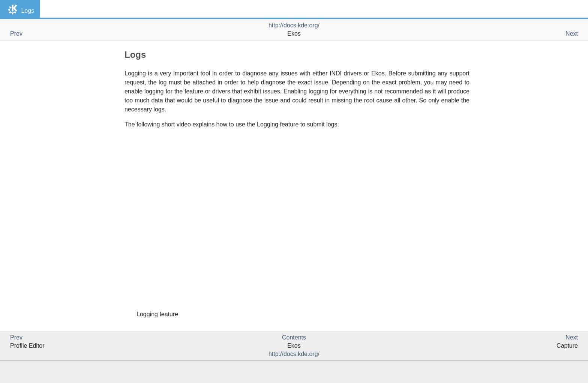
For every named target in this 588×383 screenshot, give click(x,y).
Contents (294, 337)
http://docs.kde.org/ (294, 25)
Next (572, 34)
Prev (16, 34)
